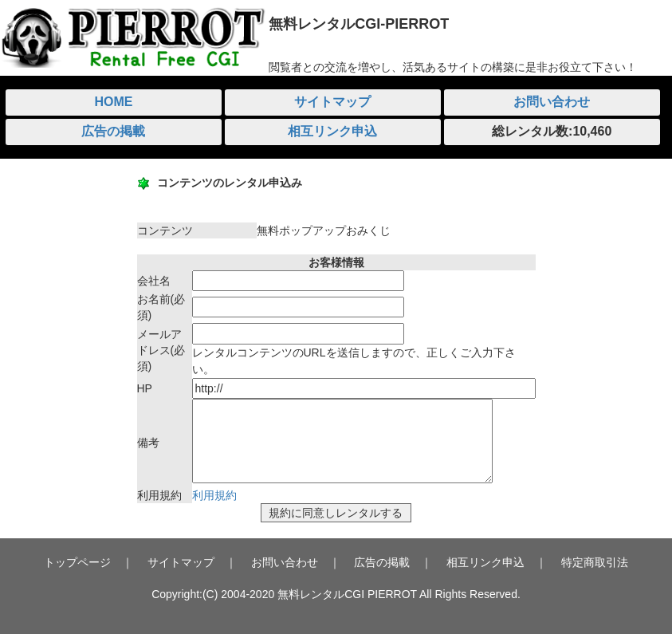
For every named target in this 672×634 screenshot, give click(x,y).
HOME (113, 102)
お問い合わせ (552, 102)
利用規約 (214, 495)
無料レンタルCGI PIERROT (347, 594)
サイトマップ (332, 102)
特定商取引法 (595, 562)
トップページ (77, 562)
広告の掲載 (113, 131)
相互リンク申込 (332, 131)
